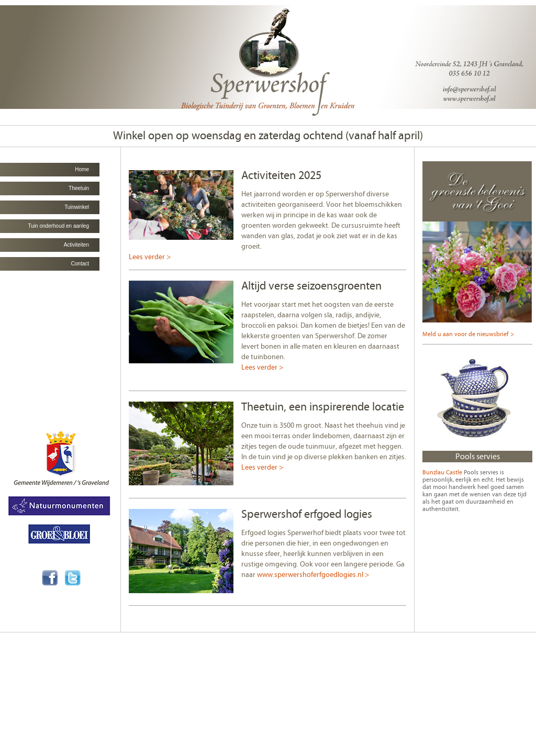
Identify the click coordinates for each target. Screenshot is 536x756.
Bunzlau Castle (442, 472)
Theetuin (79, 188)
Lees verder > (150, 257)
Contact (80, 264)
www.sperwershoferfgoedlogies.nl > (313, 575)
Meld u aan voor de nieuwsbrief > (468, 334)
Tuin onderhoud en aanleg (59, 226)
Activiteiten (76, 245)
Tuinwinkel (77, 207)
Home (82, 169)
